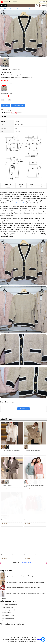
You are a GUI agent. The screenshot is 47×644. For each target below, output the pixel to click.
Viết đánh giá (23, 409)
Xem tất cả (4, 599)
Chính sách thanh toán (8, 618)
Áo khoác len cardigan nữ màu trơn (32, 520)
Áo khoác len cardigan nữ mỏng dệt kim (10, 450)
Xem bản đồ (40, 639)
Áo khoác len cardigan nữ (27, 9)
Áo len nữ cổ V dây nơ (6, 485)
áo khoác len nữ (19, 203)
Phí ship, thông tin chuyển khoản (10, 610)
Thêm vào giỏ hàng (18, 105)
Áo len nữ (15, 9)
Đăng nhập (43, 2)
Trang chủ (3, 9)
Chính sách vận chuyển (8, 615)
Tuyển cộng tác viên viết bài (12, 624)
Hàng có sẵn (11, 78)
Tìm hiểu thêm (16, 110)
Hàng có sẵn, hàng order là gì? (24, 78)
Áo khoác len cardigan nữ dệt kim (32, 450)
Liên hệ (4, 621)
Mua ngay (6, 105)
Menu (5, 5)
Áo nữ (9, 9)
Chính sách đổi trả (6, 613)
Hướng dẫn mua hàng (7, 607)
